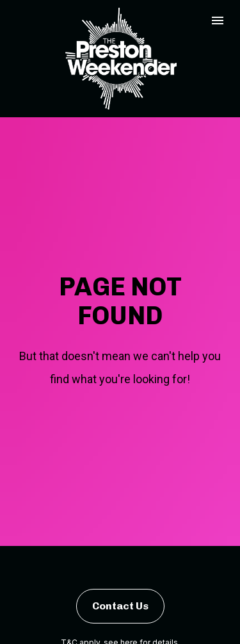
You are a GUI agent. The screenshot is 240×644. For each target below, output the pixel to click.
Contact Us (120, 593)
